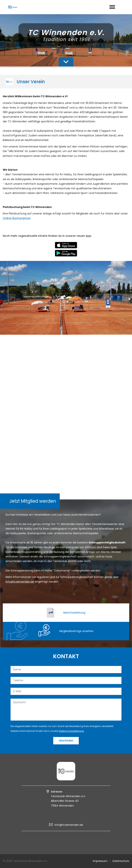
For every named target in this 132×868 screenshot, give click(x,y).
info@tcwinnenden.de (69, 825)
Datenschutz (121, 861)
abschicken (66, 741)
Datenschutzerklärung (71, 731)
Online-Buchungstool (17, 218)
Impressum (100, 861)
